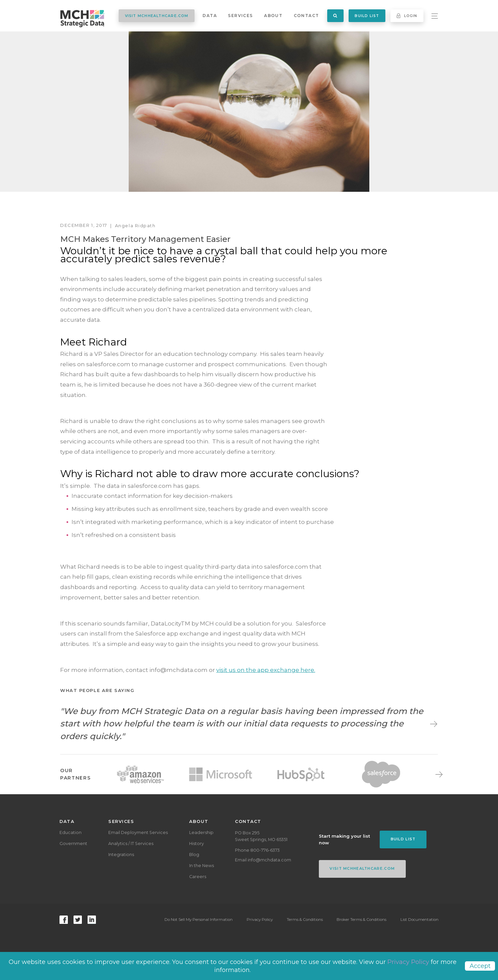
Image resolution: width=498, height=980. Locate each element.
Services (240, 16)
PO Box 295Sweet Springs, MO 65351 (261, 836)
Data (210, 16)
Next (432, 724)
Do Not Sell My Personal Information (198, 920)
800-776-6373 (265, 850)
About (273, 16)
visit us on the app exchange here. (266, 670)
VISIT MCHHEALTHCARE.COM (157, 16)
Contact (306, 16)
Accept (480, 966)
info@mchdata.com (269, 860)
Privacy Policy (259, 920)
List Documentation (419, 920)
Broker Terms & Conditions (361, 920)
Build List (367, 16)
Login (407, 16)
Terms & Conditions (304, 920)
